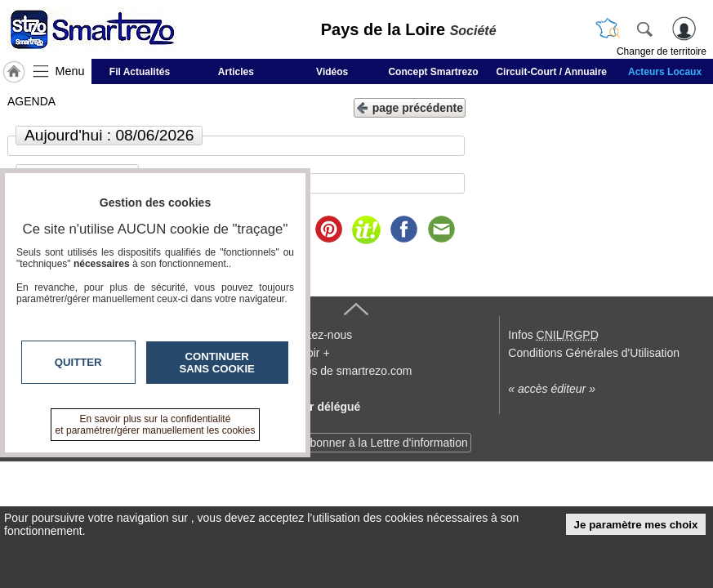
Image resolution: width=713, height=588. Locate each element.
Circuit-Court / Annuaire (551, 72)
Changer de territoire (662, 51)
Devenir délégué (316, 407)
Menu (70, 71)
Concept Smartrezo (433, 72)
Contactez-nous (312, 335)
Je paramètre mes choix (636, 525)
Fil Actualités (140, 72)
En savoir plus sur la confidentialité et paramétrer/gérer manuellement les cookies (156, 425)
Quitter (78, 362)
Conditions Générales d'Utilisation (594, 353)
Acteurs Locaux (665, 72)
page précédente (410, 107)
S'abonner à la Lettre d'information (381, 443)
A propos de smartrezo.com (342, 371)
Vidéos (332, 72)
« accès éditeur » (552, 389)
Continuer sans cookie (217, 363)
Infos (553, 335)
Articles (236, 72)
